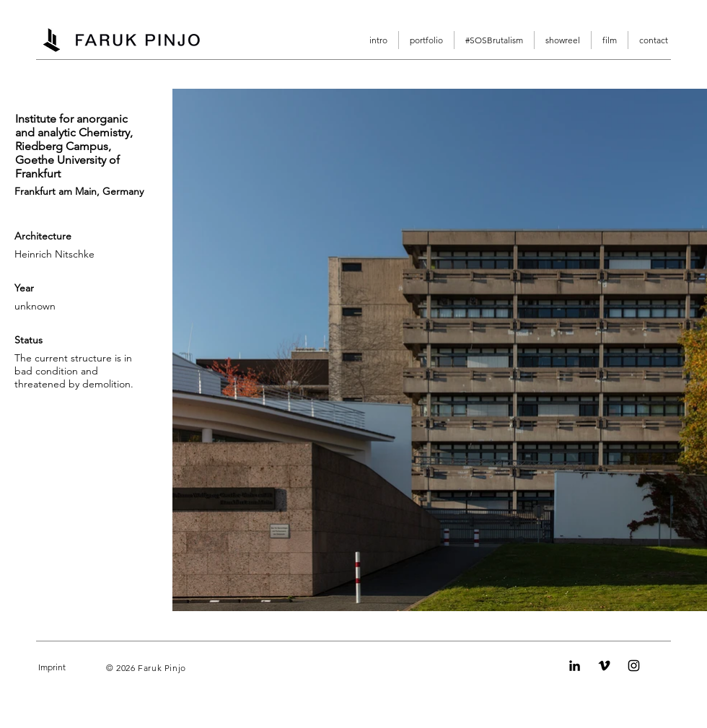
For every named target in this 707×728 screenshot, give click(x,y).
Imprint (52, 667)
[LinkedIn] (575, 666)
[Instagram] (634, 666)
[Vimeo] (604, 666)
